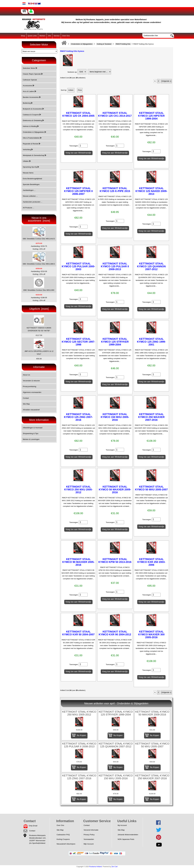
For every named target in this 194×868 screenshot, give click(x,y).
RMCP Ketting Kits (123, 44)
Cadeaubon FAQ (63, 835)
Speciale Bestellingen (31, 184)
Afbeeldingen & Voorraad (33, 428)
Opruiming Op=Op (31, 167)
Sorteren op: (72, 72)
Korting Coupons (63, 839)
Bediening (28, 103)
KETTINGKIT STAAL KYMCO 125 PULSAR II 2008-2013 (115, 266)
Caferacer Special (30, 80)
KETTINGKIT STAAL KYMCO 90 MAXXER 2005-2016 (78, 562)
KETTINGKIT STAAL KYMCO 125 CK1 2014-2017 (115, 114)
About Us (26, 375)
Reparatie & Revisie (32, 144)
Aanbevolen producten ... (33, 202)
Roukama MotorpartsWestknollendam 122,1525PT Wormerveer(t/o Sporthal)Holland (38, 839)
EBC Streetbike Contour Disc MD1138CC (39, 259)
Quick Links (32, 36)
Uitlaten (27, 161)
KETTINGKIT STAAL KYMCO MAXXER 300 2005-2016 (151, 634)
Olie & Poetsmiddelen (32, 138)
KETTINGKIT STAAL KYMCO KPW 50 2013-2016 (115, 561)
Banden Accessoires (32, 97)
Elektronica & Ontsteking (33, 120)
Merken (42, 36)
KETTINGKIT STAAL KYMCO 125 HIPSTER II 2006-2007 (78, 191)
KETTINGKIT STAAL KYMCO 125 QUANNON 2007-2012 (151, 266)
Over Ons (66, 36)
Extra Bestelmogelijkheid (32, 179)
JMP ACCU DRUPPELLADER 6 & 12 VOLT (39, 347)
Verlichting (28, 150)
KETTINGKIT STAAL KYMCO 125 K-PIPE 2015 (115, 190)
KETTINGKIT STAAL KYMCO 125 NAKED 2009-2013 (151, 191)
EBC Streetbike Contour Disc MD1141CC (39, 233)
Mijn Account (89, 844)
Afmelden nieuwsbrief (31, 410)
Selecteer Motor (30, 68)
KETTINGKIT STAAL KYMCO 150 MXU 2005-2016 (115, 417)
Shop (23, 36)
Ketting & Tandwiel (104, 44)
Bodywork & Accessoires (33, 109)
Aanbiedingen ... (29, 190)
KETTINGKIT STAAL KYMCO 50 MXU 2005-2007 (151, 488)
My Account (122, 825)
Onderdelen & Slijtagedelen (82, 44)
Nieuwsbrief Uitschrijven (66, 844)
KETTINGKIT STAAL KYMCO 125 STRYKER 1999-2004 (115, 342)
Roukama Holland (96, 867)
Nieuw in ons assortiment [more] (39, 219)
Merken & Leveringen (31, 439)
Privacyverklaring (30, 386)
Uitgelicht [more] (39, 309)
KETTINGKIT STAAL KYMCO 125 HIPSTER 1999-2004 (151, 116)
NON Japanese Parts (126, 839)
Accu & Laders (30, 91)
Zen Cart (115, 867)
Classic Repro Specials (33, 74)
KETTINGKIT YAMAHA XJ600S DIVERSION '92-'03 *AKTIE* (39, 323)
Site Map (26, 404)
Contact (26, 398)
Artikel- (71, 90)
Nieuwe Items (28, 173)
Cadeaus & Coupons (32, 115)
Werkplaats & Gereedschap (35, 155)
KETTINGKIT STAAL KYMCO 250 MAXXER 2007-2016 (151, 417)
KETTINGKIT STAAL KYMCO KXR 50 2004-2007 (78, 633)
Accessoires (29, 86)
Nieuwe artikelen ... (30, 196)
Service (57, 36)
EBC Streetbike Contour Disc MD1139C (39, 284)
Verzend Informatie (91, 830)
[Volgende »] (166, 81)
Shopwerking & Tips (31, 433)
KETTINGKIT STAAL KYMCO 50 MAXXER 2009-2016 (115, 489)
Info (49, 36)
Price (80, 90)
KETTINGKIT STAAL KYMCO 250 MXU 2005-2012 (78, 489)
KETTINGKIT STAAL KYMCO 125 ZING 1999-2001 (151, 342)
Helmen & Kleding (31, 126)
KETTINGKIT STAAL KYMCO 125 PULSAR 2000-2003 (78, 266)
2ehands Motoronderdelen (128, 835)
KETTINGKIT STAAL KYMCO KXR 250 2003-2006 (151, 562)
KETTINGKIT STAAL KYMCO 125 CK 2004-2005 (78, 114)
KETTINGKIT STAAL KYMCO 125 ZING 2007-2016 (78, 417)
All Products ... (29, 208)
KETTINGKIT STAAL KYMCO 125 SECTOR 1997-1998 (78, 342)
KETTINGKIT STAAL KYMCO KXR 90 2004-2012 (115, 633)
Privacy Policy (89, 835)
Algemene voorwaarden (32, 392)
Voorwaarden (89, 839)
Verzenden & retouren (31, 381)
